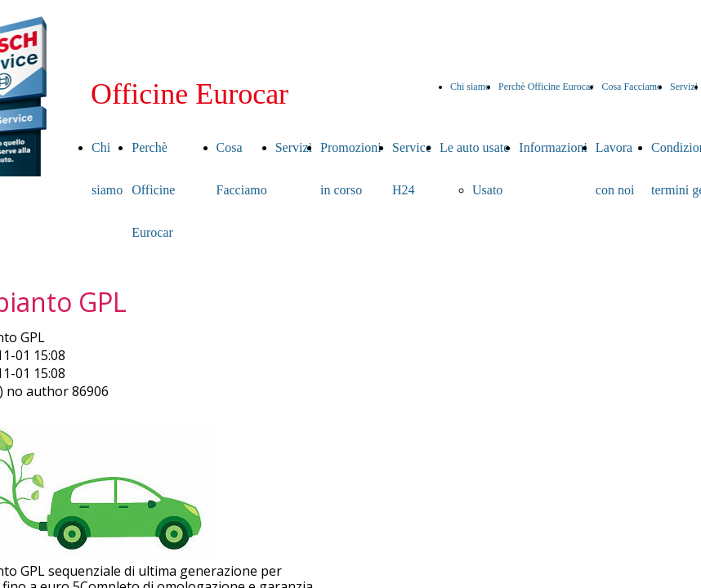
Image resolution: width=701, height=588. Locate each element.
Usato (487, 190)
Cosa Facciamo (632, 87)
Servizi (684, 87)
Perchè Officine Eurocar (546, 87)
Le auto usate (474, 147)
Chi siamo (470, 87)
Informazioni (553, 147)
